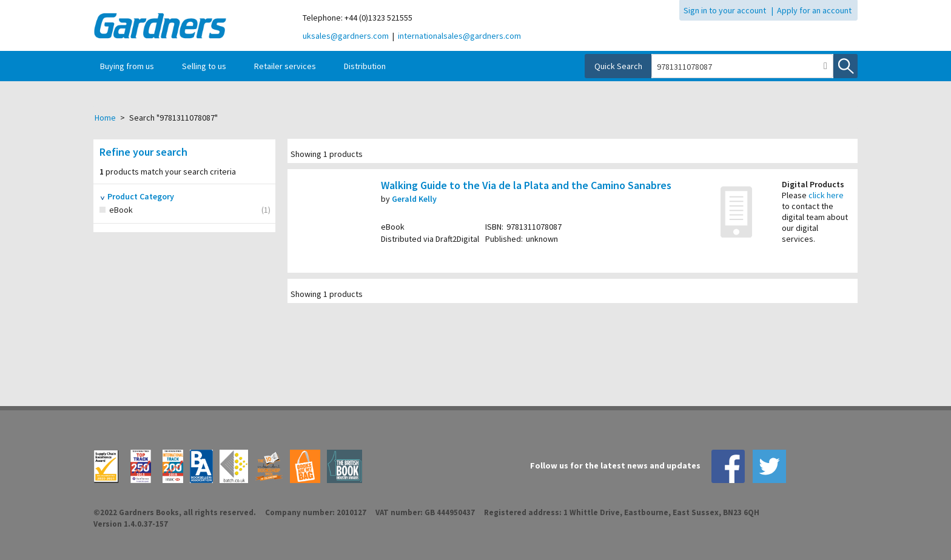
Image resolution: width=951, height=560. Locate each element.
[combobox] (735, 67)
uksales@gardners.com (346, 36)
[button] (825, 66)
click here (826, 195)
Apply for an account (814, 10)
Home (105, 118)
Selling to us (204, 66)
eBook (135, 210)
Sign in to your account (725, 10)
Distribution (365, 66)
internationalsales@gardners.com (459, 36)
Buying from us (127, 66)
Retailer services (285, 66)
